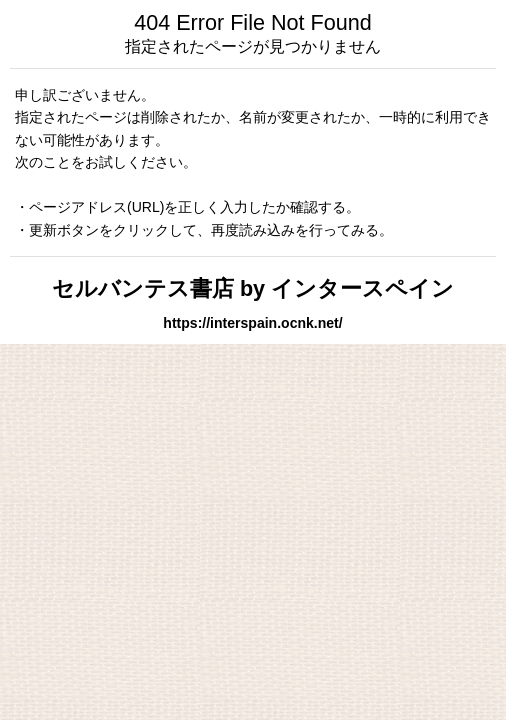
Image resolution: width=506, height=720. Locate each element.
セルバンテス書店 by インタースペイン (253, 288)
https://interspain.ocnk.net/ (252, 323)
